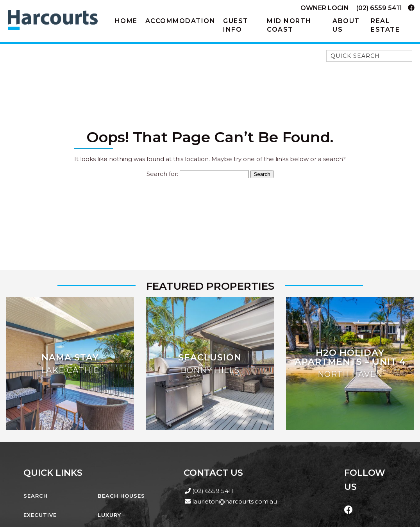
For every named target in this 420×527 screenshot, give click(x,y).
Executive (40, 515)
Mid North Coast (289, 25)
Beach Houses (121, 496)
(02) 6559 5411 (379, 8)
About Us (346, 25)
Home (126, 21)
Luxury (109, 515)
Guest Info (236, 25)
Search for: (162, 174)
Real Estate (385, 25)
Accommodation (181, 21)
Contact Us (213, 473)
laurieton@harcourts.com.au (235, 501)
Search (36, 496)
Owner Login (325, 8)
